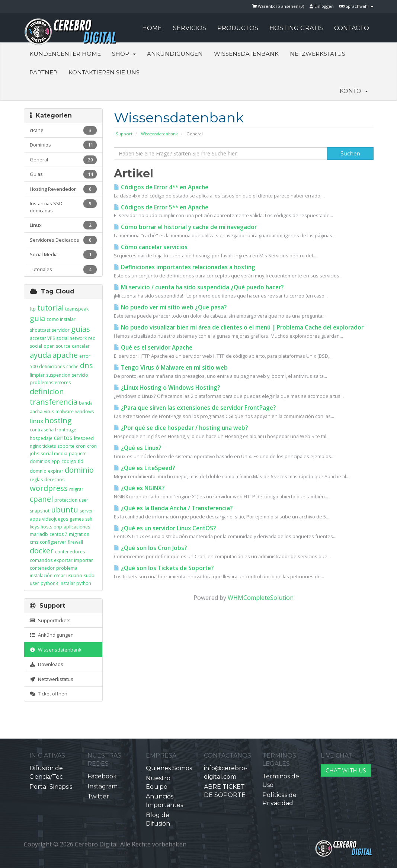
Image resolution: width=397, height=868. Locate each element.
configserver (53, 542)
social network (71, 338)
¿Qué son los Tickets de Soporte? (164, 568)
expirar (56, 471)
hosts (46, 527)
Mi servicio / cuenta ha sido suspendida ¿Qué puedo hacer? (199, 287)
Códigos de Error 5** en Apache (161, 207)
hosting (58, 420)
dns (87, 365)
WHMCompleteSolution (261, 598)
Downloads (47, 664)
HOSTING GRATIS (296, 28)
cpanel (41, 499)
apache (65, 355)
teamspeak (77, 309)
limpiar (37, 375)
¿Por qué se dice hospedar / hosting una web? (181, 428)
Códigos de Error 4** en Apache (161, 187)
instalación (41, 576)
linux (36, 421)
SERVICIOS (190, 28)
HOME (152, 28)
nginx (35, 446)
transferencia (54, 402)
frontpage (66, 430)
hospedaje (41, 438)
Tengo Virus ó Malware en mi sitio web (171, 368)
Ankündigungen (175, 54)
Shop (124, 54)
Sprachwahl (356, 6)
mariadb (39, 534)
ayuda (40, 355)
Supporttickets (50, 620)
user (84, 500)
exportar (63, 560)
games (77, 519)
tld (81, 461)
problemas (41, 382)
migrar (76, 489)
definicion (47, 391)
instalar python (75, 583)
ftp (33, 309)
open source (57, 346)
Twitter (98, 796)
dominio (79, 470)
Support (124, 134)
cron (81, 446)
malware (65, 412)
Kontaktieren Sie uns (104, 72)
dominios (40, 461)
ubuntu (65, 510)
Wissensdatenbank (246, 54)
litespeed (84, 438)
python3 (49, 583)
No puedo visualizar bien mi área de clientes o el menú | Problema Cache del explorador (239, 327)
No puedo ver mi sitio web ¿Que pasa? (170, 307)
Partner (43, 72)
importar (84, 560)
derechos (54, 480)
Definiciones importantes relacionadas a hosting (185, 267)
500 (34, 367)
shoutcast (40, 330)
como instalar (61, 319)
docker (42, 551)
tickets (49, 446)
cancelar (81, 346)
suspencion (58, 375)
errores (63, 382)
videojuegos (55, 519)
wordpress (49, 488)
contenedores (70, 552)
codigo (69, 461)
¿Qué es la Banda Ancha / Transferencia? (173, 508)
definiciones (52, 367)
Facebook (102, 776)
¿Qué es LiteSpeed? (144, 468)
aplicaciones (77, 527)
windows (84, 412)
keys (34, 527)
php (58, 527)
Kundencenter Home (65, 54)
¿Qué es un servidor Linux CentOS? (165, 528)
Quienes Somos (169, 768)
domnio (38, 471)
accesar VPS (42, 338)
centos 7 (58, 534)
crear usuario (68, 576)
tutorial (50, 308)
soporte (66, 446)
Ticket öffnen (49, 694)
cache (72, 367)
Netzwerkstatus (318, 54)
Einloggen (322, 6)
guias (81, 329)
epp (56, 461)
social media (54, 454)
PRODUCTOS (238, 28)
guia (37, 318)
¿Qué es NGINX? (139, 488)
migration (79, 534)
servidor (61, 330)
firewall (75, 542)
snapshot (40, 511)
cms (34, 542)
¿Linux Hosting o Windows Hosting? (167, 388)
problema (67, 568)
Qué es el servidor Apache (153, 348)
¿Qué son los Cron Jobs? (150, 548)
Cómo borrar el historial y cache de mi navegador (185, 227)
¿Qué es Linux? (137, 448)
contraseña (42, 430)
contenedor (42, 568)
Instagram (103, 786)
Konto (354, 91)
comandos (41, 560)
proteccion (66, 500)
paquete (78, 454)
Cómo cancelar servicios (151, 247)
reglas (36, 480)
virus (49, 412)
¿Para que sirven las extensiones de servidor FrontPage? (195, 408)
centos (63, 438)
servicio (80, 375)
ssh (89, 519)
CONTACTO (352, 28)
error (85, 356)
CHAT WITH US (346, 771)
